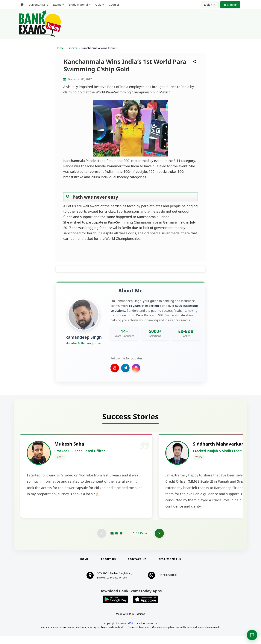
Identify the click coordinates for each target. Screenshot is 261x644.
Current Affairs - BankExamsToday (137, 632)
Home (60, 48)
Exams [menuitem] (57, 4)
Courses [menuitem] (114, 4)
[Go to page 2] (116, 541)
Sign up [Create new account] (230, 5)
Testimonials (170, 567)
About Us (108, 567)
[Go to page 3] (121, 541)
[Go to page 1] (112, 541)
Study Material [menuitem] (78, 4)
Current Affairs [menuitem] (38, 4)
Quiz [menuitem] (98, 4)
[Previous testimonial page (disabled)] (101, 541)
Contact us (137, 567)
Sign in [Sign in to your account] (210, 5)
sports (73, 48)
